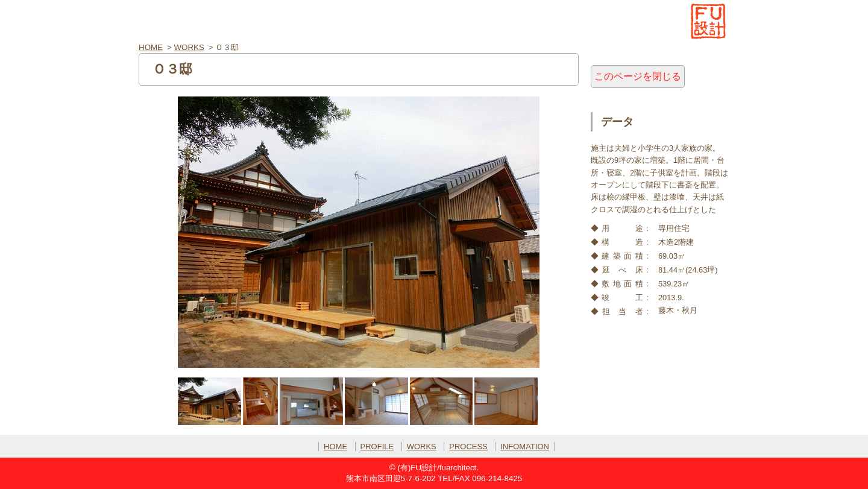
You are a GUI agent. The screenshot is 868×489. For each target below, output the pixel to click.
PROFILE (377, 446)
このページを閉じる (638, 76)
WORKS (189, 47)
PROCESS (468, 446)
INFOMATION (525, 446)
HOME (151, 47)
